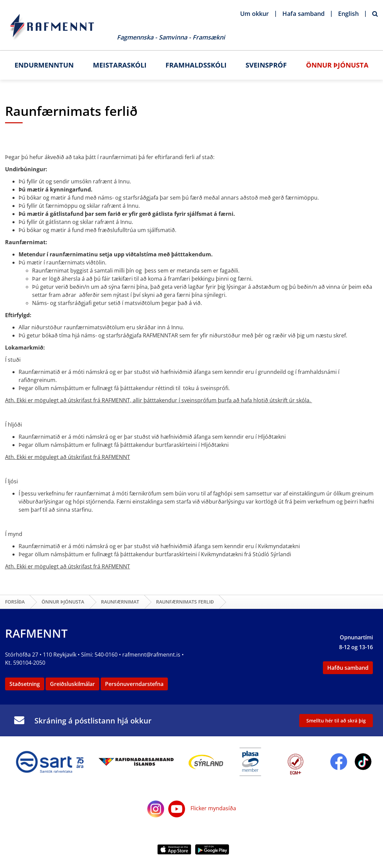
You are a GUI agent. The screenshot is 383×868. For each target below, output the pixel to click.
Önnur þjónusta (63, 602)
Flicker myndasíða (213, 808)
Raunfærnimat (120, 602)
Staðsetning (25, 684)
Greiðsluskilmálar (72, 684)
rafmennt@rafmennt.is (151, 655)
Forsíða (15, 602)
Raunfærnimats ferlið (185, 602)
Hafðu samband (348, 668)
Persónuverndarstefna (134, 684)
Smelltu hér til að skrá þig (336, 721)
